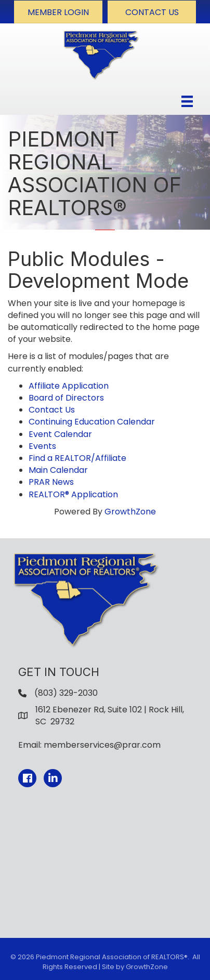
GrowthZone (130, 512)
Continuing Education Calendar (92, 422)
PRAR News (51, 482)
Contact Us (52, 410)
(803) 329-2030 (66, 693)
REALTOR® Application (73, 494)
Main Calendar (58, 470)
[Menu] (187, 101)
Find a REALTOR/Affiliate (77, 458)
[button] (58, 12)
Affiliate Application (69, 386)
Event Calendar (60, 434)
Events (42, 446)
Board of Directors (66, 398)
